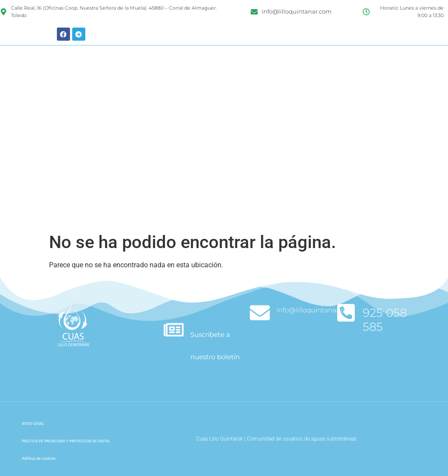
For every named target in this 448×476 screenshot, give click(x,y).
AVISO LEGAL (33, 423)
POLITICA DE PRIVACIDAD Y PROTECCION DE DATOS (66, 441)
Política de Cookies (39, 458)
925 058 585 (385, 320)
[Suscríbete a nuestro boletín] (174, 330)
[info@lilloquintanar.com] (260, 313)
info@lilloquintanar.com (316, 310)
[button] (168, 214)
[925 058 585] (346, 313)
